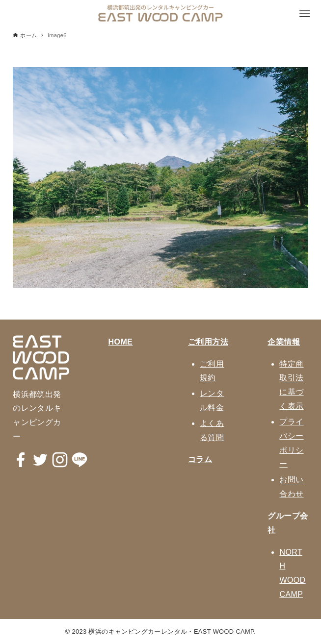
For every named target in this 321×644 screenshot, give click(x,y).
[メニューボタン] (305, 14)
